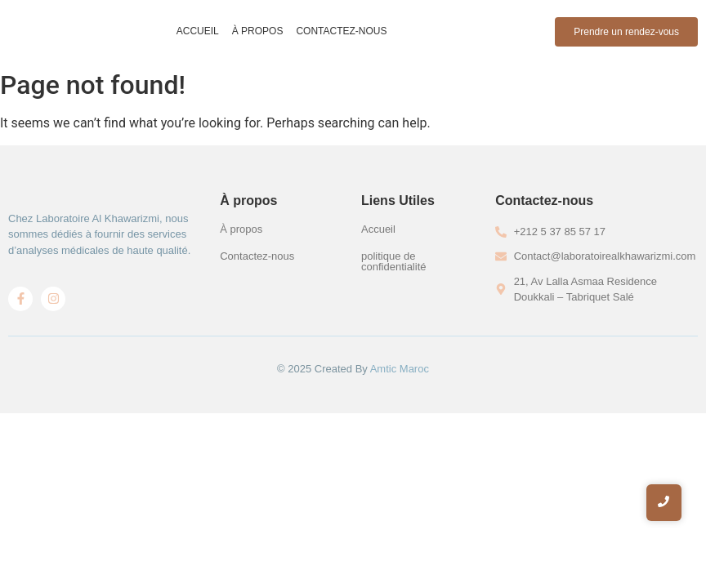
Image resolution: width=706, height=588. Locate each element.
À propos (258, 31)
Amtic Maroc (400, 369)
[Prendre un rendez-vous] (626, 32)
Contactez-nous (341, 31)
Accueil (198, 31)
